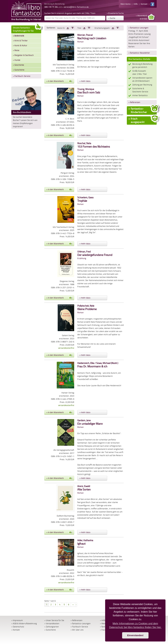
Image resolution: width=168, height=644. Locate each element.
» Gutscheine (19, 70)
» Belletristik (18, 36)
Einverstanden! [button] (135, 635)
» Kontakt (16, 630)
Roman (92, 38)
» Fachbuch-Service (22, 76)
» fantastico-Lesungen (138, 28)
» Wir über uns (77, 630)
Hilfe (136, 4)
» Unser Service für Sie (54, 620)
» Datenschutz (18, 627)
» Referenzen (134, 102)
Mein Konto (126, 4)
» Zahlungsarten (52, 627)
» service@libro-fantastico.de (75, 7)
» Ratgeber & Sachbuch (23, 55)
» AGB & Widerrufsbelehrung (24, 624)
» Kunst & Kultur (20, 45)
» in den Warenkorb (59, 81)
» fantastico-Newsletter (139, 53)
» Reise (16, 50)
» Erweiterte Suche (115, 13)
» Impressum (17, 620)
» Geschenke (18, 65)
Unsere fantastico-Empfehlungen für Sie (27, 29)
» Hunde (17, 60)
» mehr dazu (85, 81)
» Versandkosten (52, 624)
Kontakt (144, 4)
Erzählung (95, 255)
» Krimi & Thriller (20, 41)
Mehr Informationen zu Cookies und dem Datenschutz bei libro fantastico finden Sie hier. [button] (135, 625)
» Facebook (105, 630)
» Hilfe (103, 620)
